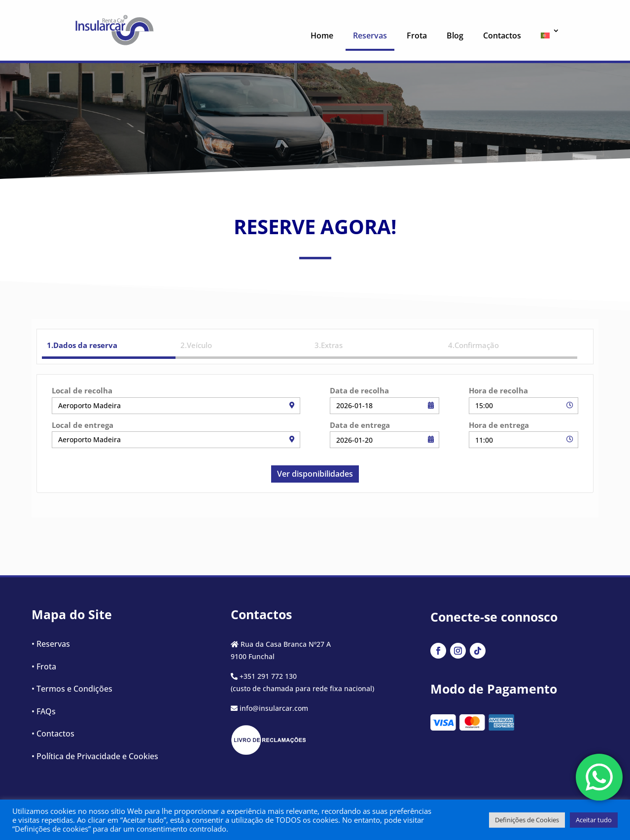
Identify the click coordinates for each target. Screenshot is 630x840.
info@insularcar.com (274, 708)
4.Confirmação (473, 345)
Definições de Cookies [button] (527, 820)
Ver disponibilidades (315, 474)
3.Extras (329, 345)
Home (322, 35)
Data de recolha (359, 390)
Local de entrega (83, 425)
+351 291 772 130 (268, 676)
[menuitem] (546, 38)
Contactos (502, 35)
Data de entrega (360, 425)
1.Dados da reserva (82, 345)
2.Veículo (196, 345)
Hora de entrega (499, 425)
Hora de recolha (498, 390)
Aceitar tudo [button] (594, 820)
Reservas (370, 35)
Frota (417, 35)
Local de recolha (82, 390)
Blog (455, 35)
